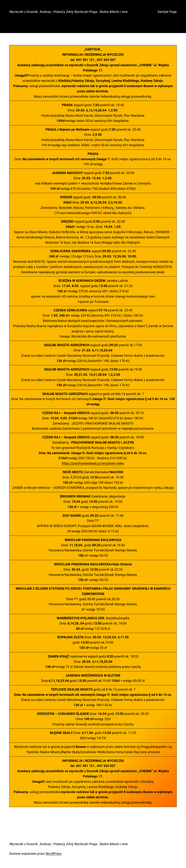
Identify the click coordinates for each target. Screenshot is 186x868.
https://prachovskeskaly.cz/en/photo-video (93, 463)
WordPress (53, 854)
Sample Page (167, 12)
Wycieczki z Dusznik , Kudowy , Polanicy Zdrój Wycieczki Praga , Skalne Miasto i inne (68, 12)
